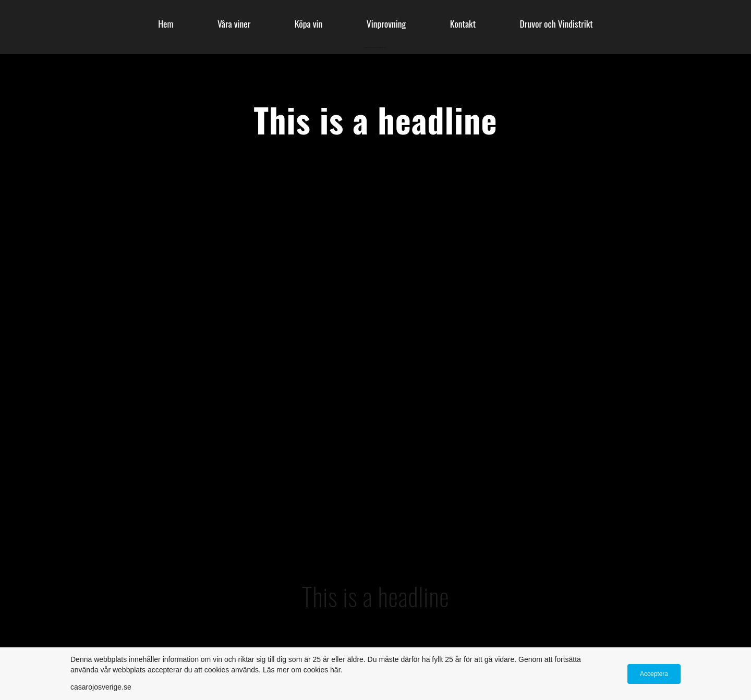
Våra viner (234, 23)
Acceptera (654, 674)
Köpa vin (309, 23)
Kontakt (463, 23)
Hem (166, 23)
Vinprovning (386, 23)
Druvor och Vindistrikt (556, 23)
